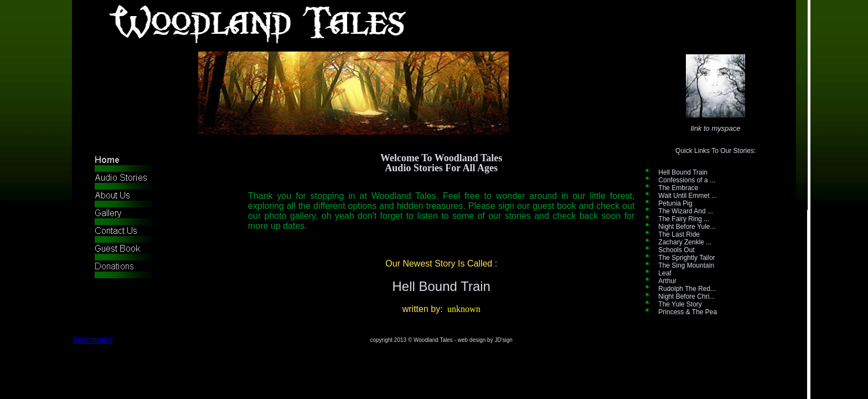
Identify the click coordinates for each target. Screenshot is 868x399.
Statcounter (93, 339)
